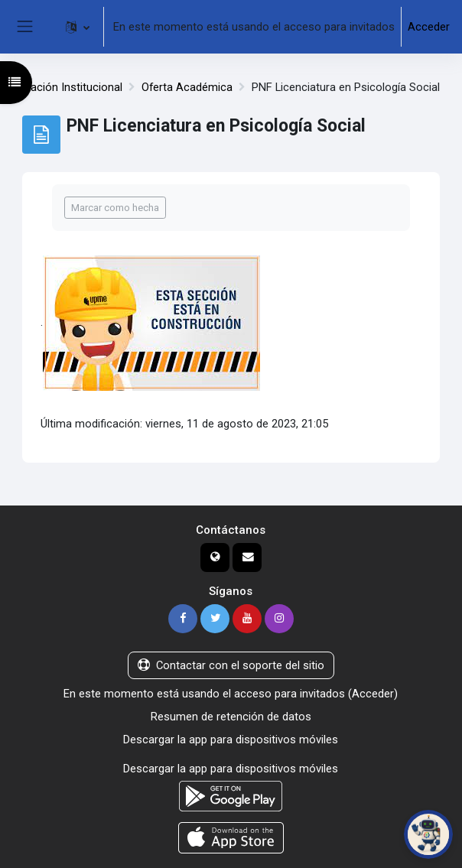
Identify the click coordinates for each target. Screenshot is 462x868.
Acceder (429, 27)
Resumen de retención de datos (231, 717)
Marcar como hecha (115, 208)
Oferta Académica (187, 87)
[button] (78, 27)
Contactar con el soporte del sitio (231, 665)
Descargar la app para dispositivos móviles (231, 740)
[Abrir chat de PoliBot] (428, 834)
